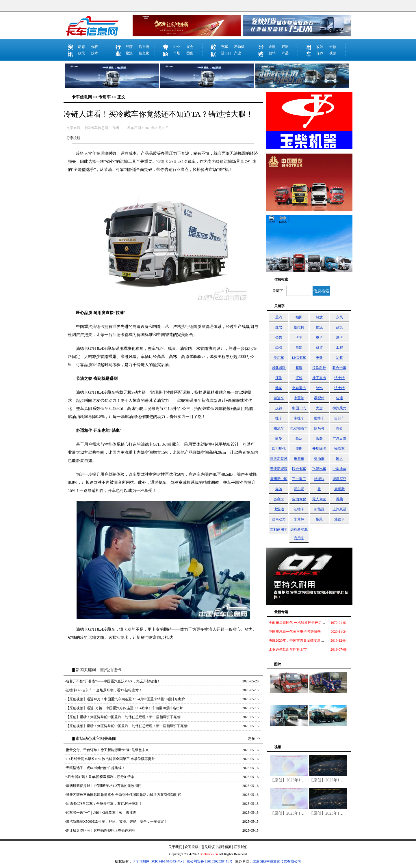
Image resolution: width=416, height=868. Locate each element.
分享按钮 (73, 138)
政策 (81, 53)
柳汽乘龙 (339, 408)
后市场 (144, 47)
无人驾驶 (319, 499)
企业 (177, 47)
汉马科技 (319, 368)
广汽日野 (339, 438)
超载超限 (279, 368)
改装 (320, 47)
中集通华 (339, 469)
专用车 (279, 358)
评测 (285, 47)
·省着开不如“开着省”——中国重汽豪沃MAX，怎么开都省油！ (113, 681)
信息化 (144, 53)
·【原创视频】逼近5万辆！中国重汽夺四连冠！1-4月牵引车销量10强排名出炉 (124, 708)
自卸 (299, 348)
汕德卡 (299, 509)
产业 (237, 53)
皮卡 (339, 337)
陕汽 (319, 388)
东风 (339, 317)
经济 (129, 47)
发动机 (239, 47)
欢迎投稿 (192, 847)
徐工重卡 (319, 378)
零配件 (319, 398)
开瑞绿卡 (319, 449)
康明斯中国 (279, 479)
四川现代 (279, 449)
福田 (299, 317)
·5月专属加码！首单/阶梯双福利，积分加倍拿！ (101, 777)
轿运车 (279, 398)
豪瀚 (319, 438)
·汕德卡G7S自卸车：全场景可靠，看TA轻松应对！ (104, 690)
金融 (272, 47)
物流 (129, 53)
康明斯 (339, 489)
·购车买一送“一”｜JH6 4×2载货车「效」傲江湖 (101, 813)
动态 (81, 47)
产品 (285, 53)
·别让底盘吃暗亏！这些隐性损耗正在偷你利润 (100, 830)
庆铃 (279, 408)
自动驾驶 (299, 499)
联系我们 (241, 847)
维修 (333, 47)
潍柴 (279, 388)
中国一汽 (299, 408)
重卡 (319, 337)
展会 (190, 47)
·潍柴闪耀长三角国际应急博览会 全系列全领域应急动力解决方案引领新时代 (123, 795)
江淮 (279, 378)
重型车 (299, 459)
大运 (319, 408)
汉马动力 (279, 519)
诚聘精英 (224, 847)
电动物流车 (299, 428)
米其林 (299, 519)
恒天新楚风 (279, 459)
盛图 (299, 449)
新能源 (319, 509)
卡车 (299, 337)
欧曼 (279, 438)
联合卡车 (339, 368)
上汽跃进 (339, 509)
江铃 (299, 378)
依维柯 (299, 327)
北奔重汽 (299, 388)
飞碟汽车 (319, 469)
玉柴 (319, 358)
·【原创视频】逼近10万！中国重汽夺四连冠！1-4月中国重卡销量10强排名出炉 (125, 699)
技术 (94, 53)
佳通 (339, 398)
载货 (319, 348)
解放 (319, 317)
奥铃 (339, 428)
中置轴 (299, 398)
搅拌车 (319, 418)
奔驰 (279, 489)
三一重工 (299, 479)
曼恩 (319, 519)
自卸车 (339, 418)
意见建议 (208, 847)
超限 (299, 368)
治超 (339, 358)
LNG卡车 (299, 358)
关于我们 (175, 847)
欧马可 (319, 428)
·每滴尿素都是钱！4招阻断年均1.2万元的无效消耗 (103, 786)
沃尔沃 (299, 489)
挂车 (279, 418)
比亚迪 (279, 509)
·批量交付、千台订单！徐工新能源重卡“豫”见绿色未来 (107, 750)
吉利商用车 (279, 529)
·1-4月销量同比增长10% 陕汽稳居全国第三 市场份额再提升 (110, 759)
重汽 (279, 317)
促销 (272, 53)
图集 (190, 53)
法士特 (339, 378)
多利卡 (279, 499)
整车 (224, 47)
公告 (279, 337)
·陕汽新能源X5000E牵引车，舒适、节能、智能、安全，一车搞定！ (116, 822)
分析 (94, 47)
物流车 (279, 428)
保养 (320, 53)
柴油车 (319, 459)
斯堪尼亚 (339, 479)
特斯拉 (319, 479)
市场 (177, 53)
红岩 (279, 327)
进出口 (226, 53)
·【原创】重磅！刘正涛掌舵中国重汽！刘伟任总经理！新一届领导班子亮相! (123, 717)
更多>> (254, 739)
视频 (333, 53)
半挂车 (299, 418)
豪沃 (299, 438)
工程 (339, 348)
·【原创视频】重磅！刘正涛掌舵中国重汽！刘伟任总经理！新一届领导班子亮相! (127, 726)
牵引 (279, 348)
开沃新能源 (279, 469)
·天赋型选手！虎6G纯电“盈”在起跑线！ (95, 768)
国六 (339, 459)
